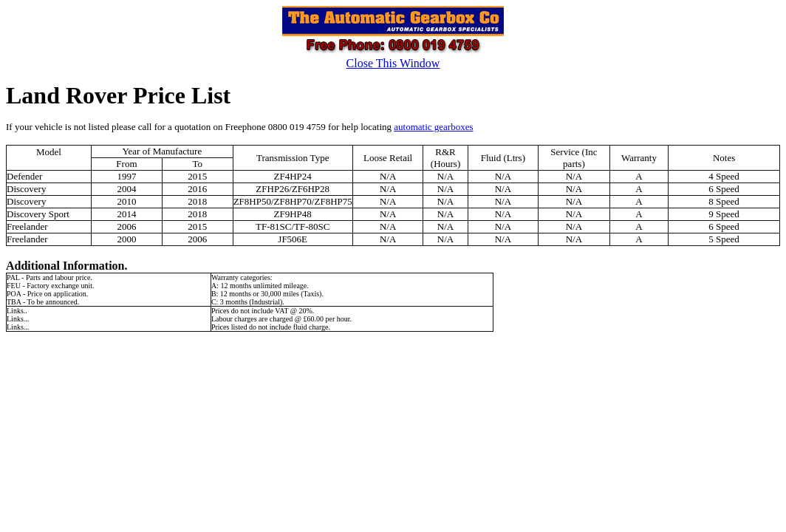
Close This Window (393, 63)
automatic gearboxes (433, 127)
